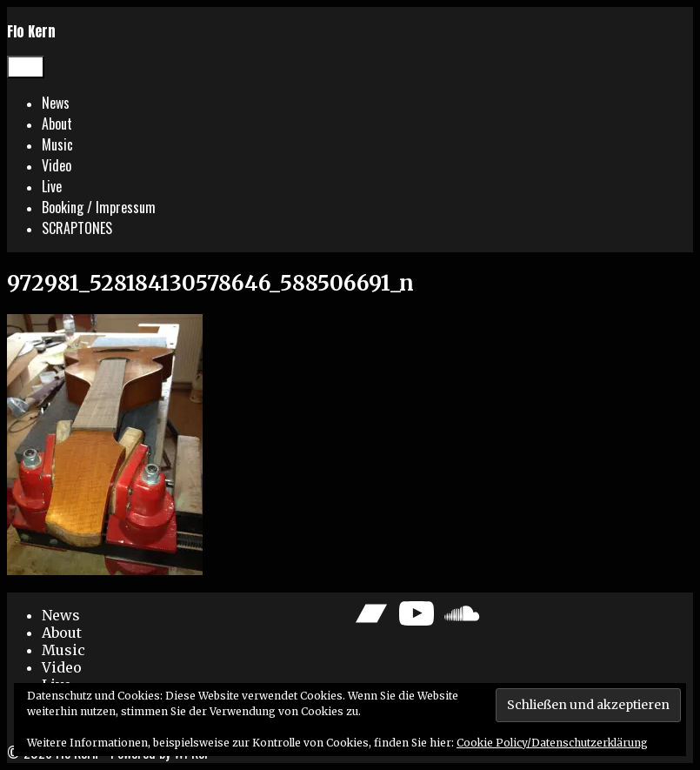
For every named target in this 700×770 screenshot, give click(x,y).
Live (52, 186)
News (56, 103)
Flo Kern (31, 31)
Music (57, 144)
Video (57, 165)
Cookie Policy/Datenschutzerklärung (552, 743)
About (57, 124)
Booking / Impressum (99, 207)
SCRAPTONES (77, 228)
